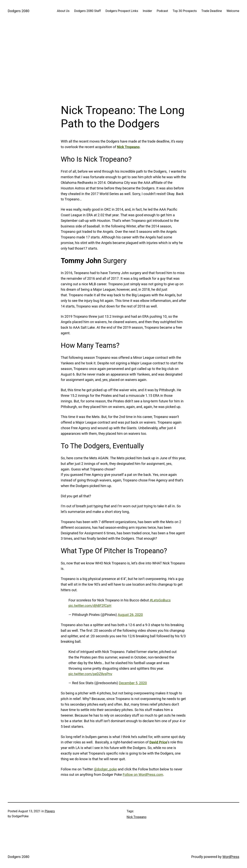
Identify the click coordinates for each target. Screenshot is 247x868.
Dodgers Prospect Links (122, 11)
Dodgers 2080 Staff (87, 11)
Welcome (233, 11)
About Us (63, 11)
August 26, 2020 (130, 615)
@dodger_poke (105, 769)
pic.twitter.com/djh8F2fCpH (90, 606)
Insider (147, 11)
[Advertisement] (123, 63)
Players (50, 811)
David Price (158, 742)
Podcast (162, 11)
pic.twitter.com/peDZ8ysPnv (90, 674)
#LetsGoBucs (160, 600)
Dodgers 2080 (19, 11)
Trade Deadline (212, 11)
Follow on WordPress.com (143, 775)
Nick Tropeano (128, 147)
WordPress (231, 857)
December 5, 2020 (133, 683)
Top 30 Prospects (185, 11)
